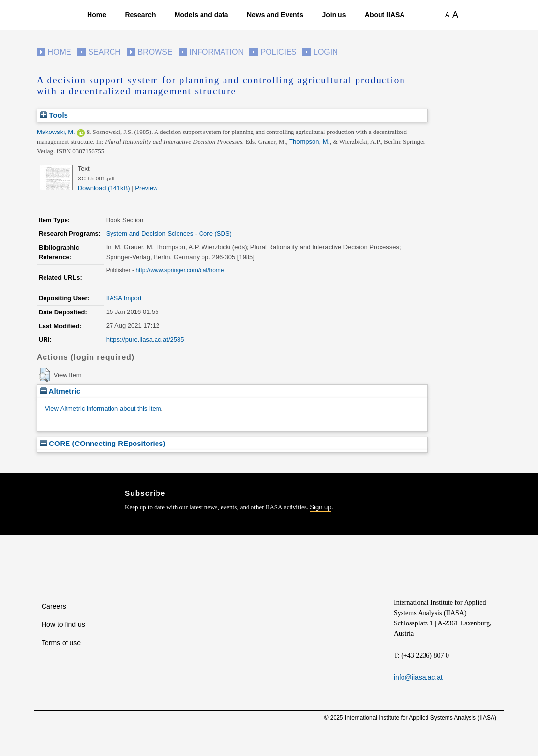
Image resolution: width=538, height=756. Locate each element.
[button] (44, 375)
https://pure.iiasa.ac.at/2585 (145, 340)
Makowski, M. (56, 132)
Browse (155, 52)
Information (216, 52)
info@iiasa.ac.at (418, 677)
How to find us (63, 624)
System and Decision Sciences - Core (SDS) (169, 233)
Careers (54, 606)
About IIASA (385, 15)
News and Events (275, 15)
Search (104, 52)
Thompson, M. (309, 142)
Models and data (202, 15)
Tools (54, 115)
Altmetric (60, 391)
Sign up (320, 507)
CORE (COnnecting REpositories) (103, 443)
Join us (334, 15)
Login (326, 52)
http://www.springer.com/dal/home (179, 270)
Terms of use (61, 643)
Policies (279, 52)
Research (140, 15)
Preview (146, 188)
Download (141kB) (104, 188)
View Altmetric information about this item (103, 409)
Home (97, 15)
